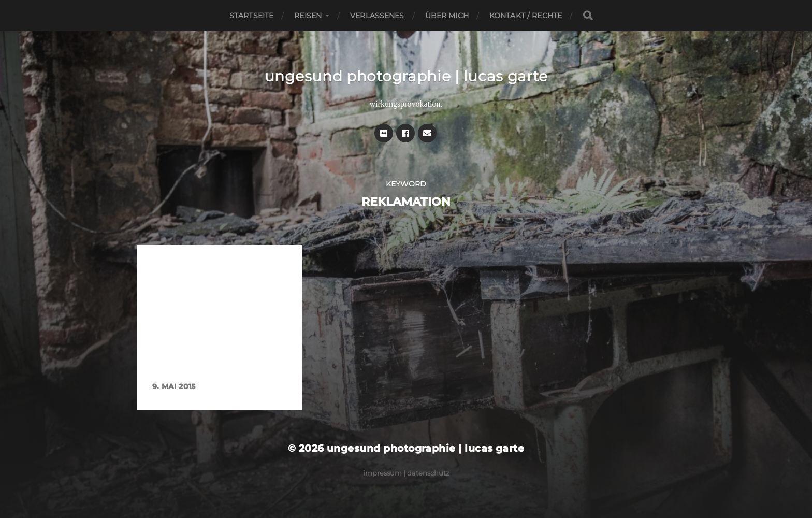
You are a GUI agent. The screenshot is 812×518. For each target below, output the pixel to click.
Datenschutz (428, 473)
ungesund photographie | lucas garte (406, 76)
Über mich (447, 16)
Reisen (308, 16)
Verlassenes (377, 16)
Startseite (251, 16)
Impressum (382, 473)
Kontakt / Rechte (526, 16)
